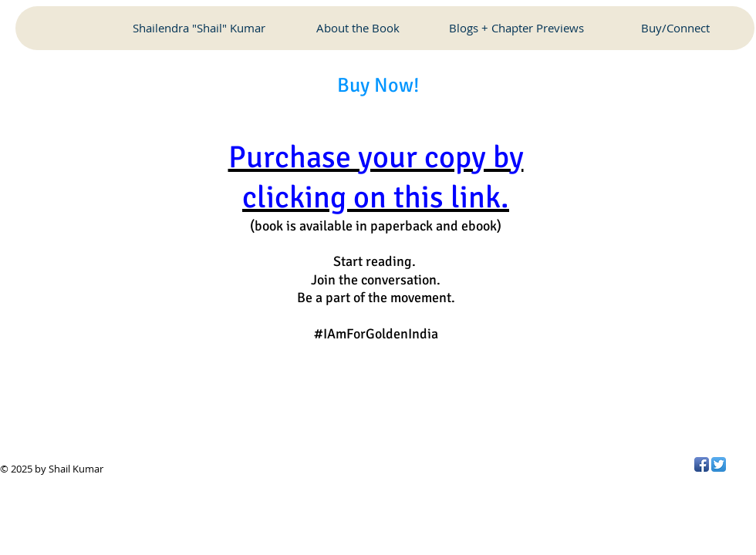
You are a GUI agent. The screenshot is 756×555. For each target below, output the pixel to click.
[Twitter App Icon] (719, 464)
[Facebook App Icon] (702, 464)
